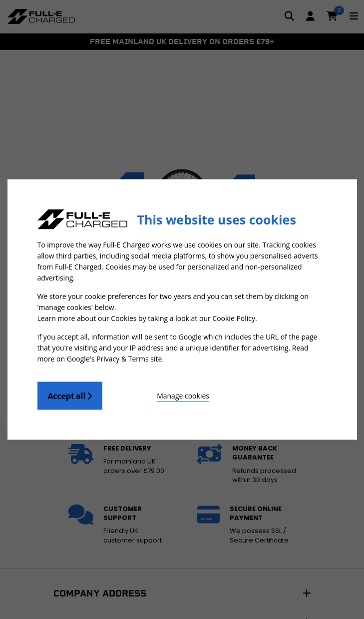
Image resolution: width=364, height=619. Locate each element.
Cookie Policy (234, 318)
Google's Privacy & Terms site (115, 359)
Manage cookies (183, 396)
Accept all (70, 396)
